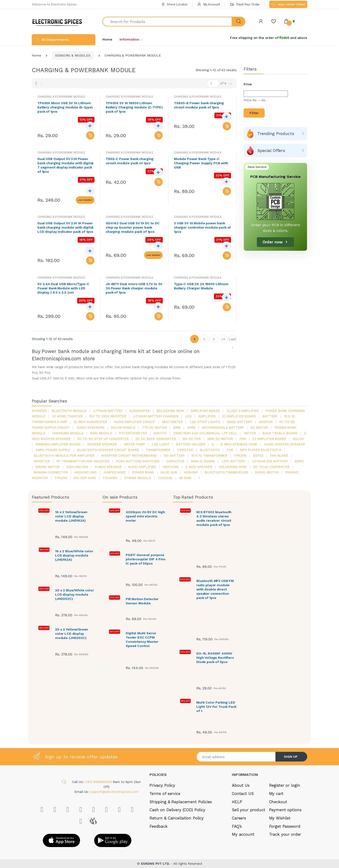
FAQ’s (237, 826)
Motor (250, 433)
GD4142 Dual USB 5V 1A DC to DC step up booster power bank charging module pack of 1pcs (133, 227)
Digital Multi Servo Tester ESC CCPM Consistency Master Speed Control (142, 639)
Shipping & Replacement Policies (181, 802)
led (188, 416)
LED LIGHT (161, 444)
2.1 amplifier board (239, 416)
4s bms (185, 478)
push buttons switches (138, 461)
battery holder (191, 444)
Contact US (243, 794)
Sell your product (249, 810)
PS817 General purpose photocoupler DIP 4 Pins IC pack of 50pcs (146, 559)
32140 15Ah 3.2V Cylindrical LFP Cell (205, 433)
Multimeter (173, 422)
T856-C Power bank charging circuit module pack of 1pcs (130, 161)
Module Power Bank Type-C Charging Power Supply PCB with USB (201, 163)
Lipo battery (233, 461)
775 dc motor (154, 427)
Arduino (191, 472)
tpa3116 (240, 455)
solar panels (123, 427)
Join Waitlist (85, 200)
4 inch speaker (108, 467)
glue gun (169, 472)
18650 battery (239, 422)
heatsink (171, 467)
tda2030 (165, 478)
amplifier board (205, 411)
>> (223, 339)
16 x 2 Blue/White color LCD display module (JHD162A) (74, 555)
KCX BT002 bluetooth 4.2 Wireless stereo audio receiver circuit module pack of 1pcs (214, 518)
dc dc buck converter (156, 439)
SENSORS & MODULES (73, 55)
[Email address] (236, 757)
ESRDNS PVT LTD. (156, 864)
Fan (243, 439)
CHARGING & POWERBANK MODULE (129, 97)
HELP (237, 802)
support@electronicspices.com (114, 792)
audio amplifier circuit (134, 422)
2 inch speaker (199, 467)
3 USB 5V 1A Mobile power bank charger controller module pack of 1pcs (202, 227)
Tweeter (185, 450)
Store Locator (174, 4)
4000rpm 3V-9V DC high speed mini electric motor (145, 516)
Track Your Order (245, 4)
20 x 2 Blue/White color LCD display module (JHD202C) (75, 594)
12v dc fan (192, 439)
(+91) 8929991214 (99, 782)
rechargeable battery (223, 427)
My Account (209, 4)
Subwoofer (139, 411)
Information (129, 39)
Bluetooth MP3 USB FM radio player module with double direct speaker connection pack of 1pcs (215, 589)
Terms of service (165, 794)
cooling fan (77, 467)
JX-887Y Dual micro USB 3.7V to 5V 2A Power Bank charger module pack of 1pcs (134, 288)
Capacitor (175, 461)
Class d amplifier (243, 411)
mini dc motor (220, 439)
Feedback (159, 826)
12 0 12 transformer (209, 455)
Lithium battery (108, 411)
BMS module (101, 433)
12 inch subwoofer (90, 422)
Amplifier (207, 416)
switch (160, 433)
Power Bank (143, 472)
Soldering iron (170, 411)
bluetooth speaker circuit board (108, 450)
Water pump (135, 444)
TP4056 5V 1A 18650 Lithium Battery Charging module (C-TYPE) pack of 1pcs (134, 107)
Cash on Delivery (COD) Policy (177, 810)
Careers (239, 818)
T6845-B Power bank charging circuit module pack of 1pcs (199, 105)
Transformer (158, 450)
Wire (191, 427)
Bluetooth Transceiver (226, 472)
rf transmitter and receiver (83, 461)
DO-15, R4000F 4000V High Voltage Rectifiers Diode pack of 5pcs (215, 658)
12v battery (174, 455)
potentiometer (133, 433)
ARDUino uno (85, 472)
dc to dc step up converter (103, 439)
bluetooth (210, 450)
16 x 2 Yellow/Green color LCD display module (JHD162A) (71, 516)
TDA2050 (110, 478)
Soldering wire (233, 467)
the (230, 450)
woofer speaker (102, 444)
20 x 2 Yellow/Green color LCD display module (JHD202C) (72, 634)
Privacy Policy (162, 785)
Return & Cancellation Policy (177, 818)
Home (107, 39)
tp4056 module (138, 478)
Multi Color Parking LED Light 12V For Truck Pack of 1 (216, 707)
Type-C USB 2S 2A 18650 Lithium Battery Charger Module (201, 286)
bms (177, 427)
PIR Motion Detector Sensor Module (142, 601)
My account (243, 834)
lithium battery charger (156, 416)
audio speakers (90, 427)
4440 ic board (203, 461)
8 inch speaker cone (239, 444)
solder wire (85, 478)
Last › (232, 340)
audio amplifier (142, 467)
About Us (241, 785)
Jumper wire (114, 472)
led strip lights (205, 422)
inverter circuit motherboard (129, 455)
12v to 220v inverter (108, 416)
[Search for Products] (167, 22)
